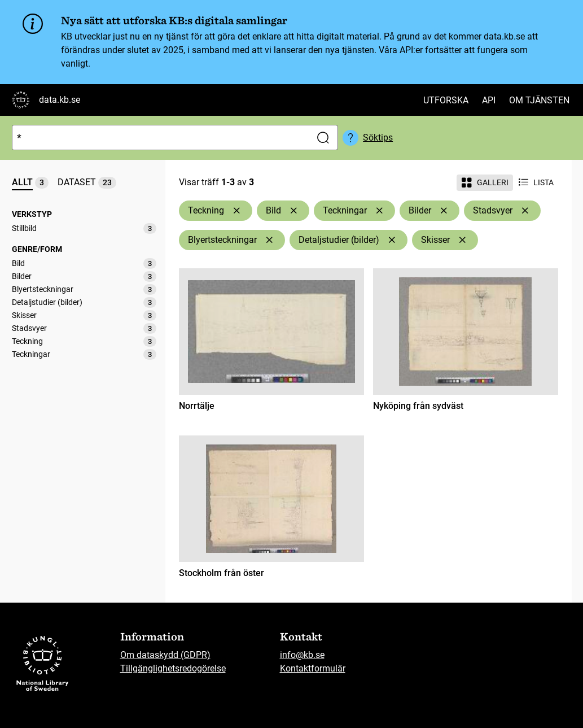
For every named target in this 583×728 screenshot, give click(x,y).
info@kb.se (302, 655)
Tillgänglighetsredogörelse (173, 668)
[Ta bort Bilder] (444, 211)
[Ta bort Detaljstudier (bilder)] (392, 240)
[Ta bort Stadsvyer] (525, 211)
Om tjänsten (539, 100)
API (489, 100)
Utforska (446, 100)
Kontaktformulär (313, 668)
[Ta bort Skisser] (462, 240)
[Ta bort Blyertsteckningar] (269, 240)
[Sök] (159, 138)
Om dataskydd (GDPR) (165, 655)
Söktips (378, 138)
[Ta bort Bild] (293, 211)
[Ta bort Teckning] (236, 211)
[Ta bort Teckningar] (379, 211)
